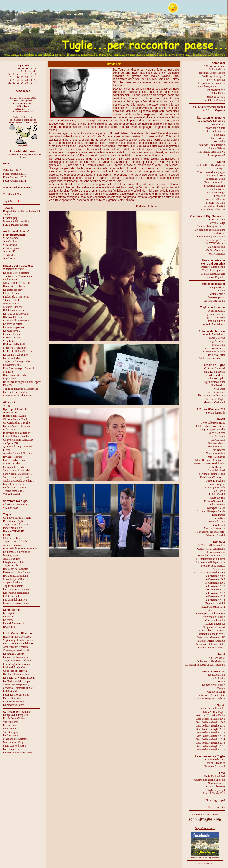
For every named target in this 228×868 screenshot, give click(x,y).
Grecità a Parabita (215, 620)
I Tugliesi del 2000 (13, 562)
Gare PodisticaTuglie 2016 (210, 746)
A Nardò (9, 252)
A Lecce (9, 258)
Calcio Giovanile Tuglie (212, 709)
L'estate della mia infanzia (211, 145)
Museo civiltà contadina (16, 221)
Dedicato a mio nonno (213, 267)
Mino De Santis (216, 457)
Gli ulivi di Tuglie (13, 538)
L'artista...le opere (15, 504)
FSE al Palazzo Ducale (16, 225)
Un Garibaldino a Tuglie (16, 423)
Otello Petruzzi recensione (211, 426)
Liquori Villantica (215, 763)
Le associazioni (216, 675)
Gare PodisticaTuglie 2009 (210, 722)
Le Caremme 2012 (215, 593)
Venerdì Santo (11, 722)
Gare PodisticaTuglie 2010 (210, 726)
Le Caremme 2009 (215, 583)
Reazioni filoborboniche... (17, 637)
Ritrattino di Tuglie (14, 521)
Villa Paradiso (217, 385)
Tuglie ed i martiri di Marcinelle (21, 389)
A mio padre (10, 412)
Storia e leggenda (215, 413)
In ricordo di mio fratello (17, 433)
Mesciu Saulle (11, 303)
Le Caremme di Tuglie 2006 (209, 573)
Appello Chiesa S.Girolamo (18, 453)
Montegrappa (10, 555)
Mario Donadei (11, 464)
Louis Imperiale (216, 311)
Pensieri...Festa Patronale (211, 648)
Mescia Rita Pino (216, 203)
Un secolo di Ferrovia (15, 671)
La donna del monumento (17, 589)
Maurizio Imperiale (214, 182)
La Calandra (218, 678)
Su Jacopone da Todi (214, 351)
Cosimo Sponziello (215, 501)
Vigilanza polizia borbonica (18, 640)
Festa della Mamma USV (211, 637)
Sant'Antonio (10, 729)
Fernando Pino (217, 522)
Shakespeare (10, 280)
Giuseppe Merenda (14, 467)
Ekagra (221, 688)
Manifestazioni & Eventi (17, 187)
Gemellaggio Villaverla (16, 579)
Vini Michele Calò (215, 759)
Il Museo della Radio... (16, 344)
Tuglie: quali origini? (213, 76)
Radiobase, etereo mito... (211, 86)
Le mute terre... (12, 331)
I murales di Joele (215, 175)
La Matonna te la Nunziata (18, 752)
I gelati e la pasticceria (15, 297)
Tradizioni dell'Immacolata (18, 276)
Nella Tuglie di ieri (215, 776)
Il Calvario (9, 627)
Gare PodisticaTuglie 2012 (210, 732)
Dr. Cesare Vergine (14, 701)
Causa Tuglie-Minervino (17, 664)
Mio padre (219, 141)
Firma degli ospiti (215, 800)
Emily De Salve (216, 467)
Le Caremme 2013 (215, 596)
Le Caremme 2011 (215, 590)
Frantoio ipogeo (216, 297)
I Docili (7, 450)
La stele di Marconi (214, 100)
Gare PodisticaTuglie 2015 (210, 743)
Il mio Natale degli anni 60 (210, 152)
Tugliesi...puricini (215, 603)
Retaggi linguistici (215, 624)
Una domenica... (12, 365)
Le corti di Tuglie (215, 399)
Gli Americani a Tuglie (16, 419)
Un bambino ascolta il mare (210, 230)
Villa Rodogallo (216, 378)
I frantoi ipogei (11, 218)
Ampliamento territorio (16, 647)
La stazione (219, 233)
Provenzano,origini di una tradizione (215, 187)
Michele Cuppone (13, 307)
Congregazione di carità (16, 650)
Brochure (220, 290)
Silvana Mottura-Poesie (212, 474)
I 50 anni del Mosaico (15, 600)
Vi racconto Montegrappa (211, 172)
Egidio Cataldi (217, 494)
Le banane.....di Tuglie (15, 355)
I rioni (7, 535)
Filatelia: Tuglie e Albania (211, 641)
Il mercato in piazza (14, 286)
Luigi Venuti (10, 691)
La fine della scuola (214, 131)
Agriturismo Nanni (215, 382)
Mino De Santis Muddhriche (209, 464)
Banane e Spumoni (215, 766)
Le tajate (220, 169)
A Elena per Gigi (216, 220)
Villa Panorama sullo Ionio (210, 396)
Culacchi (220, 654)
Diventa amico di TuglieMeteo (205, 858)
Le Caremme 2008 (215, 579)
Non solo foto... (217, 783)
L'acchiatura (218, 569)
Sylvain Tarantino (215, 314)
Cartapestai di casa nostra (211, 549)
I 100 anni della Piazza (16, 596)
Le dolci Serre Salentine (16, 273)
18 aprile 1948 (11, 300)
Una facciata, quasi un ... (211, 226)
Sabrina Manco (217, 443)
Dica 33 (8, 385)
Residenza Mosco (215, 375)
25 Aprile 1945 (11, 443)
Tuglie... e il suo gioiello (16, 361)
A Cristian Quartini (215, 206)
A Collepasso (12, 248)
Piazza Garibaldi (12, 698)
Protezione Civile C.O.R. (211, 695)
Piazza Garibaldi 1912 (213, 607)
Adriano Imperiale (215, 447)
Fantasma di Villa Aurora (19, 396)
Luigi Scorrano (217, 341)
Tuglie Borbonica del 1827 (18, 661)
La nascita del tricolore (16, 392)
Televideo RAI (12, 194)
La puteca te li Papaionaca (211, 562)
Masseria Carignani (214, 402)
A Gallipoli (11, 241)
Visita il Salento (205, 864)
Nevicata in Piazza (215, 610)
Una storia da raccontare (16, 603)
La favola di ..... (15, 487)
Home (7, 164)
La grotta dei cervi (13, 290)
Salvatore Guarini (215, 535)
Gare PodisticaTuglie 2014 (210, 739)
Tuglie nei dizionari (214, 627)
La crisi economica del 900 (18, 643)
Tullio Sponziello (13, 494)
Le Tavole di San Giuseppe (18, 351)
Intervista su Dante (215, 348)
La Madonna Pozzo (14, 705)
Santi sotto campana (214, 552)
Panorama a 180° (13, 528)
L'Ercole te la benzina (213, 209)
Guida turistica (217, 69)
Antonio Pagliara (216, 481)
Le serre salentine (13, 324)
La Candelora (11, 735)
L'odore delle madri (214, 128)
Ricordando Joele (215, 179)
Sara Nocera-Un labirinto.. (18, 474)
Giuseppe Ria (218, 498)
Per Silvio (220, 196)
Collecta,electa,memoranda (209, 107)
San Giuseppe (11, 732)
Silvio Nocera (217, 505)
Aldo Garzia (218, 491)
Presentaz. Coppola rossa (211, 73)
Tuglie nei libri (11, 565)
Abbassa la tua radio (214, 301)
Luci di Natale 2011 (214, 793)
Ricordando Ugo (216, 192)
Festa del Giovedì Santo (16, 695)
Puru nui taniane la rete (210, 634)
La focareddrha (11, 358)
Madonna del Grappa (15, 742)
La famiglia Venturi (14, 654)
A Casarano (11, 238)
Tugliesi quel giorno (214, 270)
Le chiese (8, 620)
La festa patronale (13, 749)
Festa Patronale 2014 (15, 181)
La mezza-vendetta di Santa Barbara (205, 665)
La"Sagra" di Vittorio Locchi (19, 678)
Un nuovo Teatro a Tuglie (17, 518)
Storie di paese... (216, 97)
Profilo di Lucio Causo (16, 667)
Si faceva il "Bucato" (15, 348)
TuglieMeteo (10, 201)
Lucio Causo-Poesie (14, 484)
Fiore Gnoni (218, 525)
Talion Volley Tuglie (214, 712)
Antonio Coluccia (215, 321)
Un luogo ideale (216, 247)
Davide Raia (218, 440)
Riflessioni (9, 429)
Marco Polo (218, 345)
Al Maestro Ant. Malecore (210, 532)
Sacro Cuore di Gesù (15, 746)
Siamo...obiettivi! (215, 787)
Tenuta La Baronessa (213, 372)
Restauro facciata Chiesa (17, 572)
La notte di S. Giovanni (16, 314)
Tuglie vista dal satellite (16, 525)
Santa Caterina (217, 338)
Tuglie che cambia (13, 586)
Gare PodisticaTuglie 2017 (210, 749)
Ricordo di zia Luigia (15, 416)
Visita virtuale (217, 294)
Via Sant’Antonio (215, 250)
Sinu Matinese (217, 436)
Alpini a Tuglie (11, 559)
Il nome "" (14, 531)
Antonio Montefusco (214, 324)
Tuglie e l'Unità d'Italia (16, 542)
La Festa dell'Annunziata (211, 545)
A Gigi (7, 406)
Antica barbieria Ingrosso (211, 555)
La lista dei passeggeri (213, 274)
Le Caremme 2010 (215, 586)
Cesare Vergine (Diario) (16, 684)
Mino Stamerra (217, 433)
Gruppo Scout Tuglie (214, 685)
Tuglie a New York (215, 318)
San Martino (218, 124)
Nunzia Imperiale (215, 453)
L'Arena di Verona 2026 (211, 409)
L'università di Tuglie (213, 617)
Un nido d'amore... (13, 334)
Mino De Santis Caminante (210, 460)
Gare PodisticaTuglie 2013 (210, 736)
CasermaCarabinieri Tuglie (18, 688)
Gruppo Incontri (216, 692)
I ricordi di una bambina (16, 436)
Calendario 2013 (12, 170)
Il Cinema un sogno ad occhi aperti (22, 382)
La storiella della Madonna (210, 165)
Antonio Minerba (216, 199)
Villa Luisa (9, 341)
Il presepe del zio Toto (15, 409)
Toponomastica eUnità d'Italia (216, 92)
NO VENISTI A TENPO (17, 283)
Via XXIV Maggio (215, 243)
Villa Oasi (219, 389)
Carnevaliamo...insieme (212, 631)
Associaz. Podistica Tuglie (210, 715)
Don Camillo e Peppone (16, 320)
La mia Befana (217, 148)
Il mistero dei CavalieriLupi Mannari (16, 377)
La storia (8, 616)
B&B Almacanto (216, 392)
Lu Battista (219, 518)
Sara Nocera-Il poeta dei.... (18, 470)
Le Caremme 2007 (215, 576)
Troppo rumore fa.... (14, 491)
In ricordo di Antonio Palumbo (20, 548)
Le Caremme (10, 725)
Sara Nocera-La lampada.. (17, 477)
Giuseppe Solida (216, 508)
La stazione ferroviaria (16, 657)
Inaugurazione (217, 287)
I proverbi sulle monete (212, 566)
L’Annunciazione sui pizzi (210, 559)
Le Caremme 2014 (215, 600)
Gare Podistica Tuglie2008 (210, 719)
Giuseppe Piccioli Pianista (211, 613)
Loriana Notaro (12, 338)
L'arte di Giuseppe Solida (211, 511)
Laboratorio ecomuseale (16, 593)
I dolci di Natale (12, 293)
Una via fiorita (217, 254)
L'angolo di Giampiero (16, 715)
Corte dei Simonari (214, 368)
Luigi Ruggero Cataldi (213, 429)
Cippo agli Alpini (13, 583)
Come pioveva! (217, 155)
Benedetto (219, 135)
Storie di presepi (216, 80)
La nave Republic (215, 277)
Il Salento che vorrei (14, 310)
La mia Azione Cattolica (16, 426)
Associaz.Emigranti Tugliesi (210, 699)
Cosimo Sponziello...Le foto (210, 780)
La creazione (218, 138)
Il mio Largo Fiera (215, 240)
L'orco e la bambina (14, 460)
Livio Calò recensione (213, 423)
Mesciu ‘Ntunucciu (214, 528)
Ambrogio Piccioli (215, 487)
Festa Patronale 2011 (15, 174)
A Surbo (9, 255)
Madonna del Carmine (15, 739)
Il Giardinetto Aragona (16, 576)
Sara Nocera (218, 450)
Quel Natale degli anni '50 (17, 447)
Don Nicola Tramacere (212, 477)
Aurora (221, 681)
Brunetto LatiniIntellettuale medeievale (212, 357)
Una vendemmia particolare (18, 440)
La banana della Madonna (211, 661)
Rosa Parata (219, 515)
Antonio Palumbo (13, 545)
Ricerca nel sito (217, 807)
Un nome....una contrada (17, 552)
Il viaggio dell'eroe (13, 457)
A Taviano (10, 245)
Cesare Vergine (217, 484)
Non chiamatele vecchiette (210, 644)
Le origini (9, 613)
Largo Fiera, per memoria (211, 237)
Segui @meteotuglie (205, 828)
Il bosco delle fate (13, 317)
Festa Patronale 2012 (15, 177)
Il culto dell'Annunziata (16, 674)
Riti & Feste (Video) (14, 718)
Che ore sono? (217, 658)
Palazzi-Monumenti (14, 623)
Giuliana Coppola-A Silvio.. (19, 481)
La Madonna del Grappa (16, 681)
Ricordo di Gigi (216, 223)
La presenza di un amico (212, 83)
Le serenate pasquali (14, 327)
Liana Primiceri (217, 470)
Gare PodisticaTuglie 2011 (210, 729)
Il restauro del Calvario (16, 569)
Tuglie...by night (216, 790)
